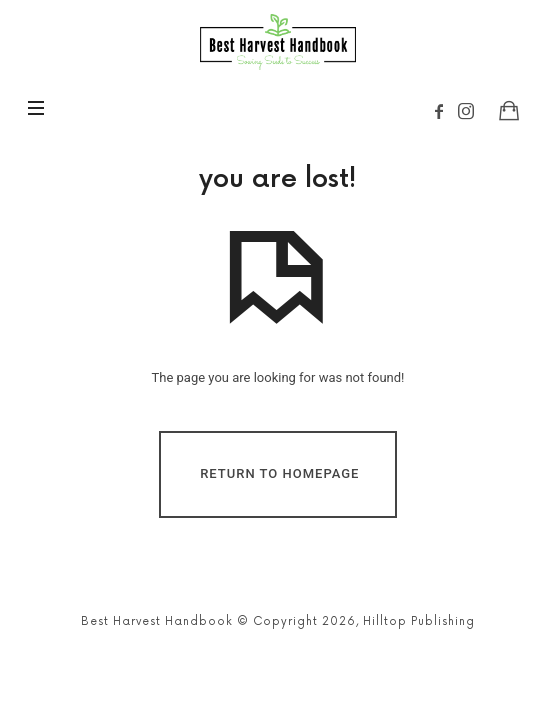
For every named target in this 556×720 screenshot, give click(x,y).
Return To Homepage (279, 473)
